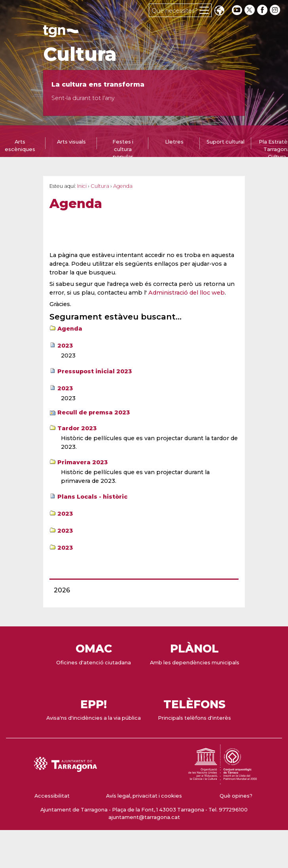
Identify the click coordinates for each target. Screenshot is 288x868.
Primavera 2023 (82, 462)
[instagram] (276, 10)
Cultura (80, 54)
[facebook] (263, 10)
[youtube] (237, 10)
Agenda (70, 329)
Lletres (174, 142)
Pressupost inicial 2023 (95, 371)
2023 (65, 346)
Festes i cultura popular (123, 149)
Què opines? (236, 796)
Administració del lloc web (187, 293)
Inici (82, 186)
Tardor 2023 (77, 428)
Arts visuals (71, 142)
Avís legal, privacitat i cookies (144, 796)
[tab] (71, 145)
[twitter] (250, 10)
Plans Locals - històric (92, 497)
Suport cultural (225, 142)
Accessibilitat (52, 796)
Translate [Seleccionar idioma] (219, 11)
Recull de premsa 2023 (94, 412)
